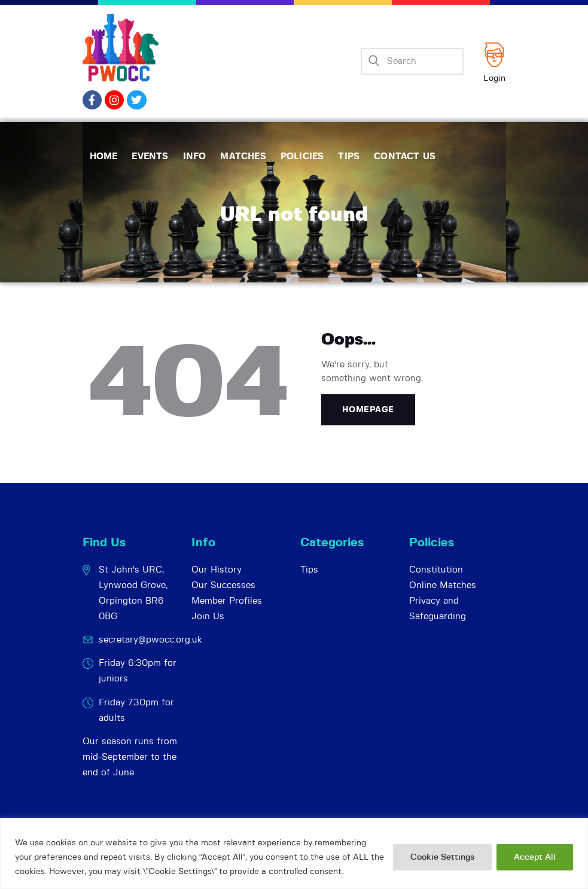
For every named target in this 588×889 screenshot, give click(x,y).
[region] (294, 853)
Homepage (368, 410)
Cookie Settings (442, 857)
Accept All (535, 857)
